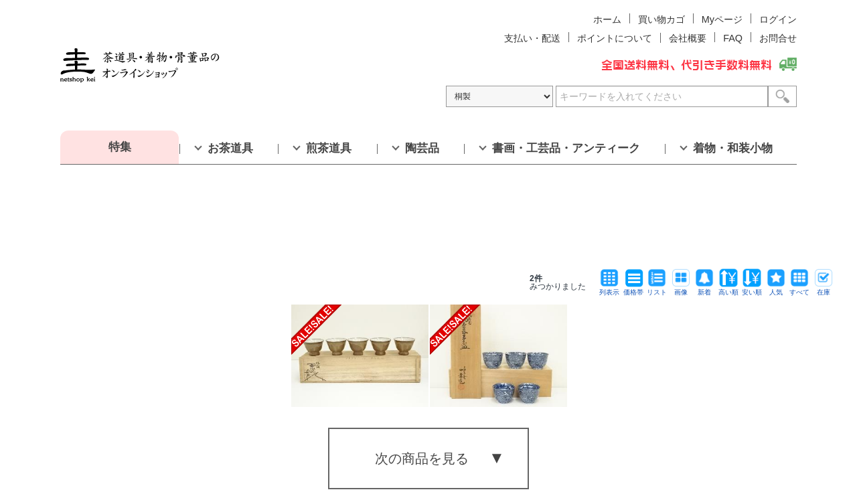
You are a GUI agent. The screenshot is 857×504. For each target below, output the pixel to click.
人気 (776, 289)
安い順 (752, 289)
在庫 (824, 289)
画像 (681, 289)
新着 (704, 289)
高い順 (728, 289)
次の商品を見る (422, 458)
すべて (799, 289)
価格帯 (633, 289)
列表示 (609, 289)
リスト (657, 289)
